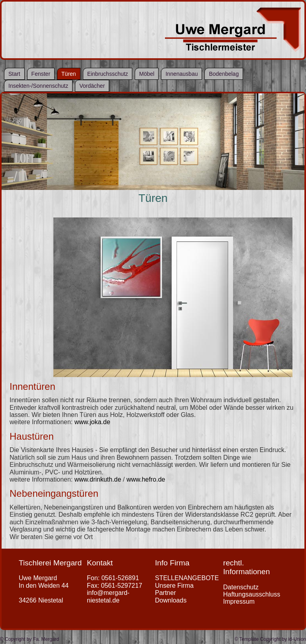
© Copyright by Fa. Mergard (29, 639)
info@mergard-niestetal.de (108, 596)
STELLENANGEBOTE (187, 578)
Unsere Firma (174, 586)
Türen (69, 74)
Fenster (41, 74)
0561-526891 (120, 578)
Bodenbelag (224, 74)
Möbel (147, 74)
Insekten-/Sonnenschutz (38, 86)
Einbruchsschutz (108, 74)
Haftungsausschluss (252, 594)
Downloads (171, 600)
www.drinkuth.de (98, 479)
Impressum (239, 602)
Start (14, 74)
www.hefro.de (146, 479)
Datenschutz (241, 587)
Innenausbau (181, 74)
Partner (165, 593)
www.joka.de (92, 422)
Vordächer (92, 86)
